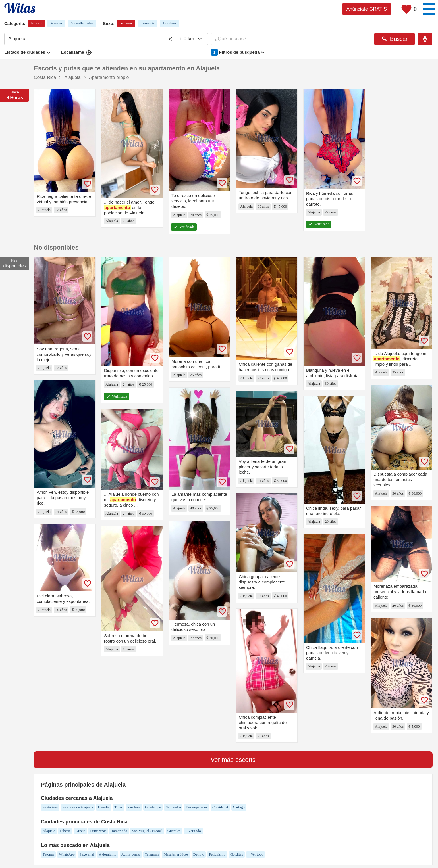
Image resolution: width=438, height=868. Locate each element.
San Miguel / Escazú (147, 831)
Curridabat (220, 807)
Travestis (148, 23)
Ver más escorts (233, 760)
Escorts (36, 23)
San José (134, 807)
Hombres (170, 23)
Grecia (81, 831)
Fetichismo (217, 854)
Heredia (104, 807)
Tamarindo (119, 831)
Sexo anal (87, 854)
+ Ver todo (193, 831)
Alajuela (49, 831)
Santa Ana (50, 807)
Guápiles (174, 831)
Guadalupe (153, 807)
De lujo (199, 854)
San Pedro (173, 807)
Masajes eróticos (176, 854)
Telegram (152, 854)
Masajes (56, 23)
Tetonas (48, 854)
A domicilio (108, 854)
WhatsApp (67, 854)
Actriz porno (131, 854)
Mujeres (126, 23)
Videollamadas (82, 23)
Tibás (118, 807)
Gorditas (237, 854)
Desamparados (197, 807)
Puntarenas (98, 831)
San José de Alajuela (78, 807)
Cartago (239, 807)
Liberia (65, 831)
